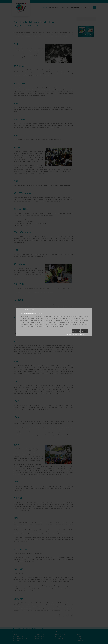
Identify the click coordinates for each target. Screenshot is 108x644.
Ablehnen (84, 331)
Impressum (84, 335)
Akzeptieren (76, 331)
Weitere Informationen (72, 335)
